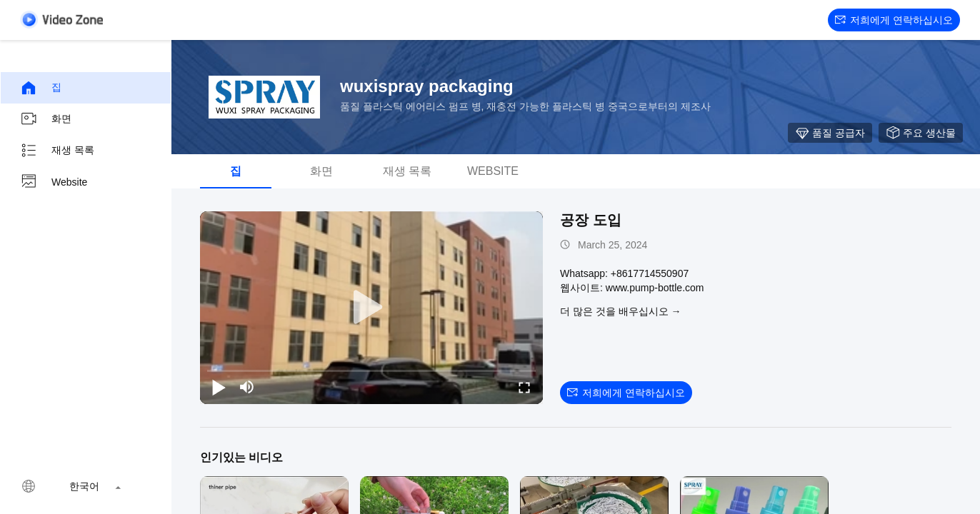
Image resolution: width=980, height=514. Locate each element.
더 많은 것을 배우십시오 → (621, 311)
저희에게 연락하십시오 (894, 20)
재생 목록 (57, 151)
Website (54, 182)
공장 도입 (591, 220)
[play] (371, 308)
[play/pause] (219, 387)
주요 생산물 (921, 133)
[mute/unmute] (247, 387)
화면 (46, 119)
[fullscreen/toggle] (524, 387)
